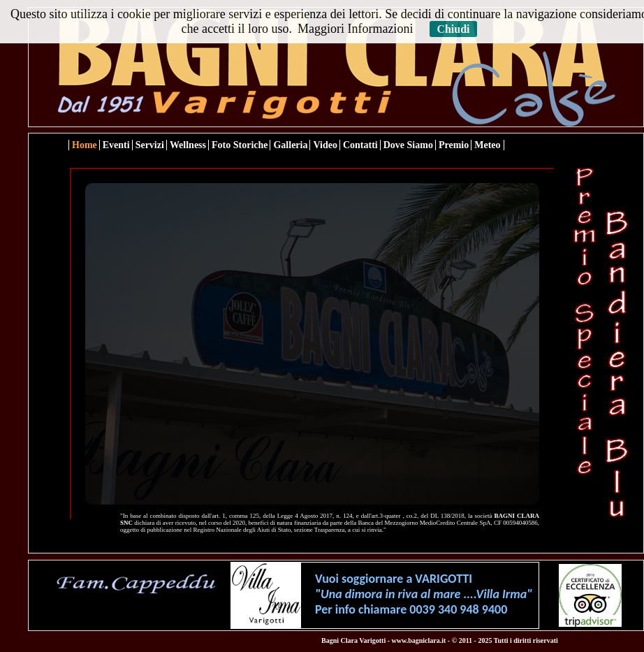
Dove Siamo (408, 145)
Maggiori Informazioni (355, 29)
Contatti (360, 145)
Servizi (150, 145)
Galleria (290, 145)
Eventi (116, 145)
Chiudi (453, 29)
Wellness (188, 145)
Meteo (487, 145)
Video (325, 145)
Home (85, 145)
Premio (454, 145)
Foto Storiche (240, 145)
